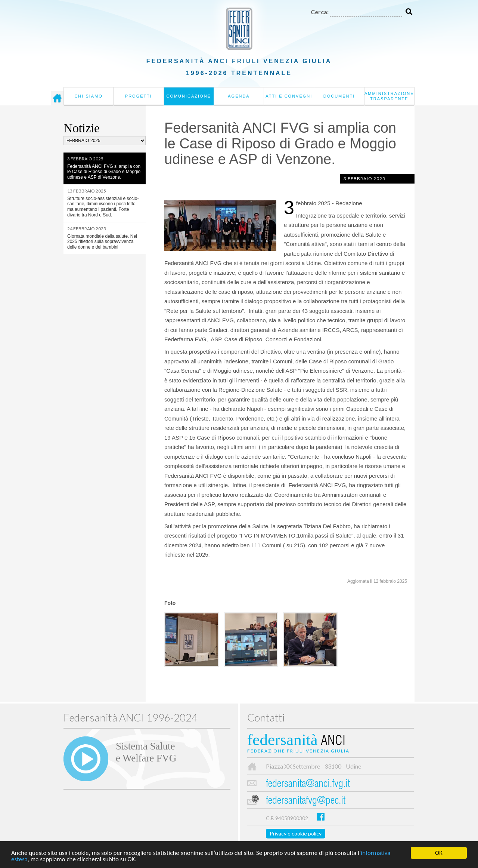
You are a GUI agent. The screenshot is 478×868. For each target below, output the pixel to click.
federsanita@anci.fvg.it (308, 784)
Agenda (239, 96)
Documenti (339, 96)
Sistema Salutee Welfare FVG (146, 752)
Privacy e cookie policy (296, 833)
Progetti (139, 96)
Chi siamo (88, 96)
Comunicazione (189, 96)
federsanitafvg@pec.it (306, 801)
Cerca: (320, 12)
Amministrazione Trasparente (389, 96)
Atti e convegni (289, 96)
